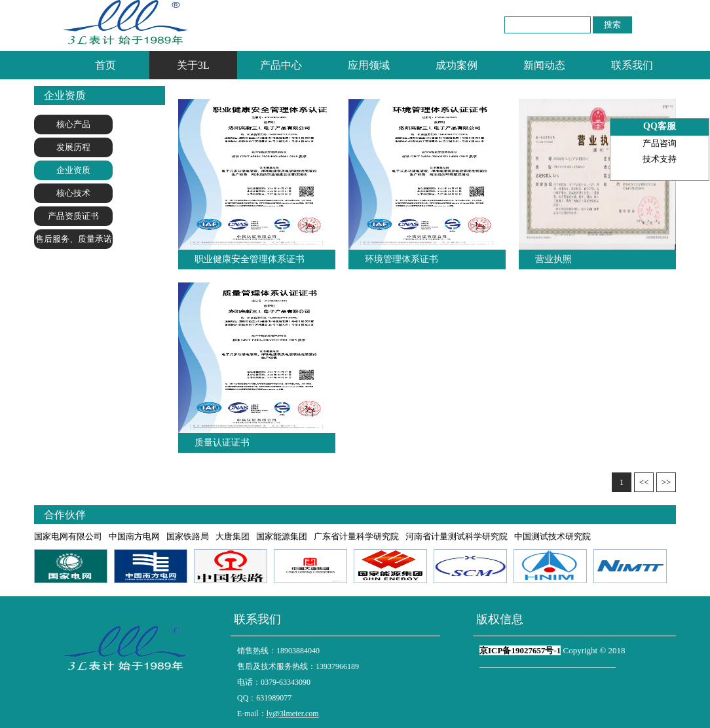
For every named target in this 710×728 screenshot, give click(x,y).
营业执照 (553, 259)
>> (666, 482)
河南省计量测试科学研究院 (457, 536)
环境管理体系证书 (402, 259)
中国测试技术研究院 (552, 536)
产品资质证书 (73, 216)
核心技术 (73, 193)
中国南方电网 (134, 536)
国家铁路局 (188, 536)
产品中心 (281, 65)
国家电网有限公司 (68, 536)
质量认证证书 (222, 443)
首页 (105, 65)
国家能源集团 (282, 536)
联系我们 (632, 65)
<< (644, 482)
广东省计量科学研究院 (356, 536)
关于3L (193, 65)
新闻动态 (544, 65)
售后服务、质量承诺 (74, 239)
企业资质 (73, 170)
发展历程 (73, 147)
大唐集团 (233, 536)
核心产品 (73, 124)
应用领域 (369, 65)
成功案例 (457, 65)
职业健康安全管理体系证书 (250, 259)
